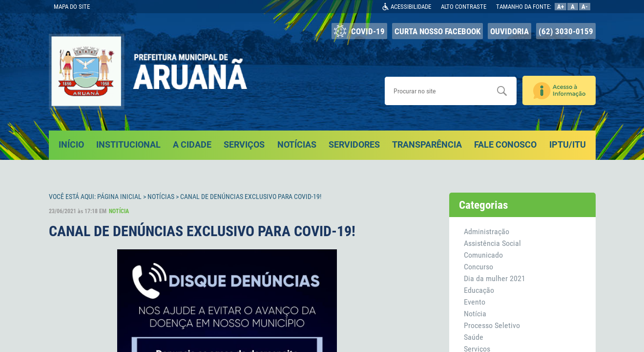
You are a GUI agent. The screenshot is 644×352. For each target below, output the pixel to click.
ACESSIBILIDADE (411, 7)
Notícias (161, 197)
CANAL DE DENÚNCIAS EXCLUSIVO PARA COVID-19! (251, 197)
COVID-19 (359, 31)
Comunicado (483, 255)
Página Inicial (119, 197)
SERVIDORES (354, 144)
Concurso (478, 267)
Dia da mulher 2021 (495, 278)
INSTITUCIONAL (128, 144)
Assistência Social (492, 243)
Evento (475, 302)
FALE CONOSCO (505, 144)
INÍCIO (71, 144)
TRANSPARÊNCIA (427, 144)
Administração (487, 231)
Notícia (475, 314)
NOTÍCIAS (297, 144)
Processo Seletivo (492, 325)
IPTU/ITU (568, 144)
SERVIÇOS (244, 144)
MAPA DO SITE (72, 7)
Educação (479, 290)
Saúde (474, 337)
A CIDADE (192, 144)
